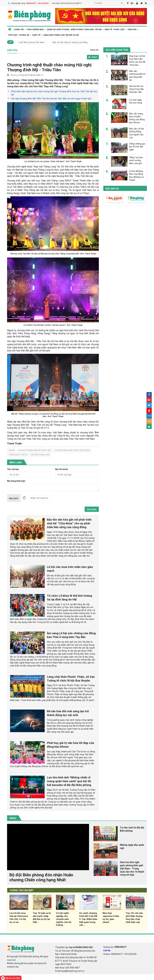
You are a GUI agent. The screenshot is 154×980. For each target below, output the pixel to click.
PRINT (93, 57)
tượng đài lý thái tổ (18, 454)
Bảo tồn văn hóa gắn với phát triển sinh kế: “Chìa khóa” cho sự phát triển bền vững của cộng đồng (69, 523)
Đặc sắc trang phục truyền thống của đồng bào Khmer (137, 118)
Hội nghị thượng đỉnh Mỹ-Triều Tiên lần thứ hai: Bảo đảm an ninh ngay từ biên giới (51, 98)
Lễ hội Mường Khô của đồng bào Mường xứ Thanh (136, 175)
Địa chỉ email (62, 469)
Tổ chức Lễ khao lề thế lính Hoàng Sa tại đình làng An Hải (69, 597)
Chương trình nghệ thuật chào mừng (72, 450)
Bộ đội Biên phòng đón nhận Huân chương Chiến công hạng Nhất (41, 877)
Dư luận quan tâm (117, 50)
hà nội (12, 450)
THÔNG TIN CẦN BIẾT (22, 890)
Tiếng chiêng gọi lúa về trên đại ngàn (137, 146)
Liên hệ (107, 950)
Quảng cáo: (115, 947)
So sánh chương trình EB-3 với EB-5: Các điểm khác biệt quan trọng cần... (89, 919)
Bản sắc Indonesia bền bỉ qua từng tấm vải (137, 75)
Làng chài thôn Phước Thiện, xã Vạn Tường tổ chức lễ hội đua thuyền (71, 678)
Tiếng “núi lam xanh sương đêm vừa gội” (136, 160)
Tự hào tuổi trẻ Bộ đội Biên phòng (132, 829)
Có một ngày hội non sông (136, 101)
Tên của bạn (13, 469)
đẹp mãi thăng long (40, 454)
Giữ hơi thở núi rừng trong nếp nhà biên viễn (136, 89)
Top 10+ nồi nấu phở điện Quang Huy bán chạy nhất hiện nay (134, 917)
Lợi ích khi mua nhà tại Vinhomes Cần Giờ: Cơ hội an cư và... (19, 917)
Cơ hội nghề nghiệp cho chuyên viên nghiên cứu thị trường (64, 919)
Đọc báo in (112, 188)
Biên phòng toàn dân (82, 29)
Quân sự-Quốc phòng (58, 29)
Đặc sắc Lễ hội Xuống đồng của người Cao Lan (136, 133)
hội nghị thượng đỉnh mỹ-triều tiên (35, 450)
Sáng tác (94, 50)
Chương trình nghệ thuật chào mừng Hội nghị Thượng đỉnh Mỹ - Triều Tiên (49, 67)
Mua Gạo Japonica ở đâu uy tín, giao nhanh (111, 917)
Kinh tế (108, 29)
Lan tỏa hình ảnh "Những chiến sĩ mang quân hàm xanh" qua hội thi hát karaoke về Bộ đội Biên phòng (69, 781)
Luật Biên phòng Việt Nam (31, 42)
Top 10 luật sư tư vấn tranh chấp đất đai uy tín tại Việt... (42, 917)
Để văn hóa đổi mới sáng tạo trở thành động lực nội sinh (68, 713)
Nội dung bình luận (16, 481)
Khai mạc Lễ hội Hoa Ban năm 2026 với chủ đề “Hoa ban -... (137, 60)
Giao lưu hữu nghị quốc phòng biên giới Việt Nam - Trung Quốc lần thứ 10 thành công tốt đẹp (132, 868)
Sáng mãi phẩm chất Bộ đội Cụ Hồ (61, 35)
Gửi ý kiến (92, 509)
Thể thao (13, 35)
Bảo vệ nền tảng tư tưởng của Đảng (70, 42)
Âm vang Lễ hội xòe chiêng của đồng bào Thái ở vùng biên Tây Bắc (71, 635)
